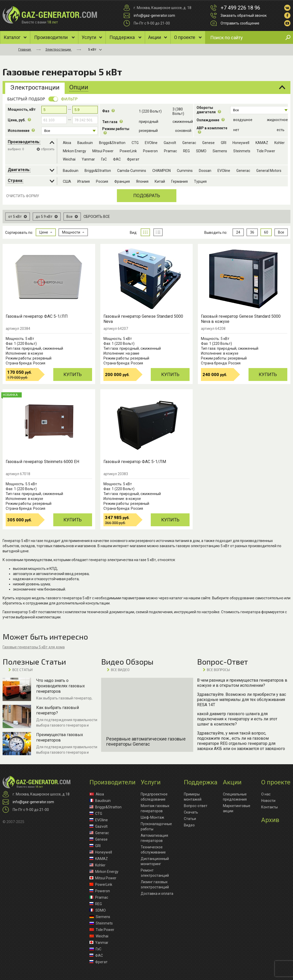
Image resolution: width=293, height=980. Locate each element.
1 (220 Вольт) (150, 111)
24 (238, 232)
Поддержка (122, 37)
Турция (200, 181)
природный (149, 122)
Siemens (220, 151)
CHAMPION (161, 171)
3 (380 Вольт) (178, 111)
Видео (189, 825)
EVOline (151, 143)
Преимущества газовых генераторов (60, 737)
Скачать (191, 812)
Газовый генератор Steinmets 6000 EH (42, 462)
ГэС (104, 159)
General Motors (269, 171)
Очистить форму (23, 196)
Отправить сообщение (240, 23)
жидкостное (277, 120)
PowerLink (128, 151)
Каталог (12, 37)
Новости (268, 801)
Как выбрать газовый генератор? (58, 710)
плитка (145, 232)
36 (252, 232)
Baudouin (85, 143)
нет (236, 130)
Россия (102, 181)
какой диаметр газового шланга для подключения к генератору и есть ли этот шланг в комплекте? (237, 719)
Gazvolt (170, 143)
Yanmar (88, 159)
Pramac (170, 151)
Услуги (89, 37)
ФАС (117, 159)
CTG (135, 143)
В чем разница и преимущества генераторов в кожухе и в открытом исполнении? (242, 683)
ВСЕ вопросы (218, 670)
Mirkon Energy (74, 151)
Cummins (185, 171)
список (158, 232)
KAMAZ (262, 143)
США (67, 181)
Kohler (280, 143)
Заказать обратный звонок (244, 15)
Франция (122, 181)
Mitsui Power (103, 151)
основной (183, 131)
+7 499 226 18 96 (240, 8)
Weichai (69, 159)
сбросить (48, 149)
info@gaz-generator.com (154, 15)
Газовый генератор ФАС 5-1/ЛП (37, 316)
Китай (160, 181)
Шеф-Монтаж (152, 817)
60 (266, 232)
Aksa (67, 143)
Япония (142, 181)
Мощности (73, 232)
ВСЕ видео (120, 670)
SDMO (201, 151)
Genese (208, 143)
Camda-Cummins (132, 171)
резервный (148, 131)
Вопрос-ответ (196, 806)
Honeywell (241, 143)
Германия (179, 181)
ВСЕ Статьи (22, 670)
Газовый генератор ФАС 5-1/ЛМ (135, 462)
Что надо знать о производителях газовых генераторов (61, 686)
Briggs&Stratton (112, 143)
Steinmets (242, 151)
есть (281, 130)
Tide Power (266, 151)
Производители (51, 37)
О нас (266, 794)
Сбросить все (97, 217)
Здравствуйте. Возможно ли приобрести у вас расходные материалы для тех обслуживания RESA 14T (242, 700)
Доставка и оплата (157, 894)
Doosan (205, 171)
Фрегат (133, 159)
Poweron (150, 151)
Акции (155, 37)
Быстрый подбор (26, 99)
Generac (189, 143)
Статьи (190, 819)
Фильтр (69, 99)
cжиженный (183, 122)
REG (186, 151)
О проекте (185, 37)
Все (281, 232)
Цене (46, 232)
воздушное (243, 120)
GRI (224, 143)
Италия (84, 181)
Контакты (269, 807)
